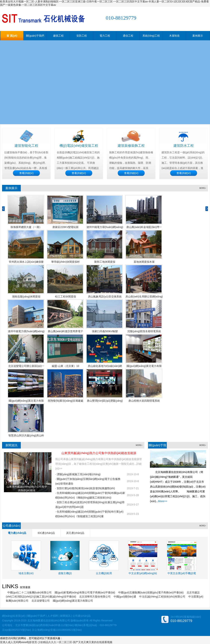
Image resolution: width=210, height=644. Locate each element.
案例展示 (198, 36)
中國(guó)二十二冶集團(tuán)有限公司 (29, 592)
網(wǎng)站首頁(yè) (14, 616)
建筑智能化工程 (26, 146)
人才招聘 (53, 616)
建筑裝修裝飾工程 (131, 146)
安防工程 (82, 36)
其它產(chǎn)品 (75, 533)
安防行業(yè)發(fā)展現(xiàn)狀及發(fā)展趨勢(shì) (86, 488)
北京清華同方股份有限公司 (95, 597)
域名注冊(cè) (26, 573)
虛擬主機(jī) (65, 573)
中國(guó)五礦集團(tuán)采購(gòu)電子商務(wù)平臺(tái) (151, 592)
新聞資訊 (11, 445)
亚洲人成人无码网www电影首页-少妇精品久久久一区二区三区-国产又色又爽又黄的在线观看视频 (56, 642)
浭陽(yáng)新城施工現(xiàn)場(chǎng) (79, 474)
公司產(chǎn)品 (82, 616)
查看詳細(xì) (26, 173)
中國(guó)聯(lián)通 (125, 597)
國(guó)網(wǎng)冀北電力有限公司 (73, 601)
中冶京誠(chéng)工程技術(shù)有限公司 (162, 597)
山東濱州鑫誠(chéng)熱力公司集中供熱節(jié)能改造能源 (99, 453)
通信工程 (128, 36)
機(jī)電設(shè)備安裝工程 (79, 146)
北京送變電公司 (41, 601)
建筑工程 (58, 36)
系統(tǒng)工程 (151, 36)
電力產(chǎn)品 (17, 533)
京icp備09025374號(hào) (17, 630)
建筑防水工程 (184, 146)
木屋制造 (174, 36)
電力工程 (105, 36)
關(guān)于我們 (35, 36)
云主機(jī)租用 (104, 573)
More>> (163, 501)
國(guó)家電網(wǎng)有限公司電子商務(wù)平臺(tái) (85, 592)
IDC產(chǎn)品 (46, 533)
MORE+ (203, 188)
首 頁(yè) (12, 36)
